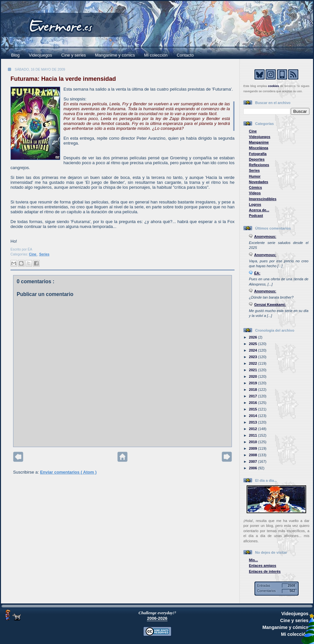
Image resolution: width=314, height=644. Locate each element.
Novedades (259, 182)
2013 (253, 422)
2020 (253, 376)
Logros (255, 204)
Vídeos (255, 193)
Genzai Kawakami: (270, 305)
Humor (255, 176)
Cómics (255, 187)
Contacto (185, 55)
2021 (253, 370)
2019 (253, 383)
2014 (253, 416)
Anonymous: (265, 236)
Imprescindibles (263, 199)
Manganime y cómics (115, 55)
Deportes (257, 159)
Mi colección (156, 55)
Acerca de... (259, 210)
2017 (253, 396)
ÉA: (257, 273)
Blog (15, 55)
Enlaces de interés (265, 571)
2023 (253, 357)
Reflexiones (259, 165)
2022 (253, 363)
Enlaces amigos (263, 566)
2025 (253, 344)
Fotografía (258, 154)
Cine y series (73, 55)
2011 (253, 435)
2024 (253, 350)
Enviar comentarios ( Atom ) (68, 472)
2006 (253, 468)
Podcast (256, 216)
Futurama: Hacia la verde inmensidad (63, 79)
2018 (253, 390)
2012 (253, 429)
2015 (253, 409)
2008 (253, 455)
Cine (33, 254)
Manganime (259, 142)
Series (44, 254)
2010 (253, 442)
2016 (253, 403)
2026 (253, 337)
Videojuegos (40, 55)
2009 (253, 448)
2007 (253, 461)
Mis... (253, 560)
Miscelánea (259, 148)
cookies (273, 86)
